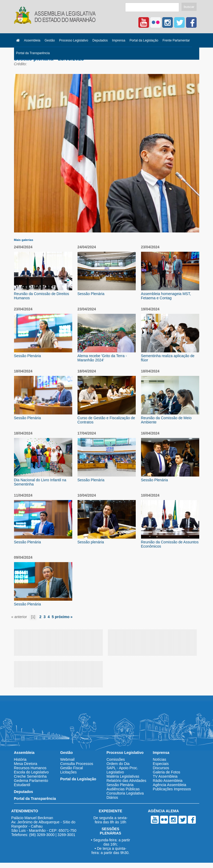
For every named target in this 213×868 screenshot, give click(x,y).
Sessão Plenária (91, 294)
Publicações (163, 789)
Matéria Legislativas (123, 776)
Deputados (100, 40)
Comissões (116, 759)
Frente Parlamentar (176, 40)
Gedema (21, 781)
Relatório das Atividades (126, 781)
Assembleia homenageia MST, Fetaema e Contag (166, 296)
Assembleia (32, 40)
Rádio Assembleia (168, 781)
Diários (112, 797)
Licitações (69, 772)
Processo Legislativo (74, 40)
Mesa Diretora (26, 764)
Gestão (50, 40)
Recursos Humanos (30, 768)
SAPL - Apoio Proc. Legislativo (122, 770)
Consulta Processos (77, 764)
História (20, 759)
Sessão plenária (91, 542)
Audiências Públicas (123, 789)
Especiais (161, 764)
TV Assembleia (165, 776)
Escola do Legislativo (31, 772)
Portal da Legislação (144, 40)
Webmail (67, 759)
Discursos (161, 768)
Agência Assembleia (170, 785)
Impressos (182, 789)
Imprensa (119, 40)
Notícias (160, 759)
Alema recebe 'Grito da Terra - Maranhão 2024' (102, 358)
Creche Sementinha (30, 776)
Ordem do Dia (118, 764)
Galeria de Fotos (167, 772)
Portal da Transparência (33, 53)
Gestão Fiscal (72, 768)
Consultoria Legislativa (125, 793)
